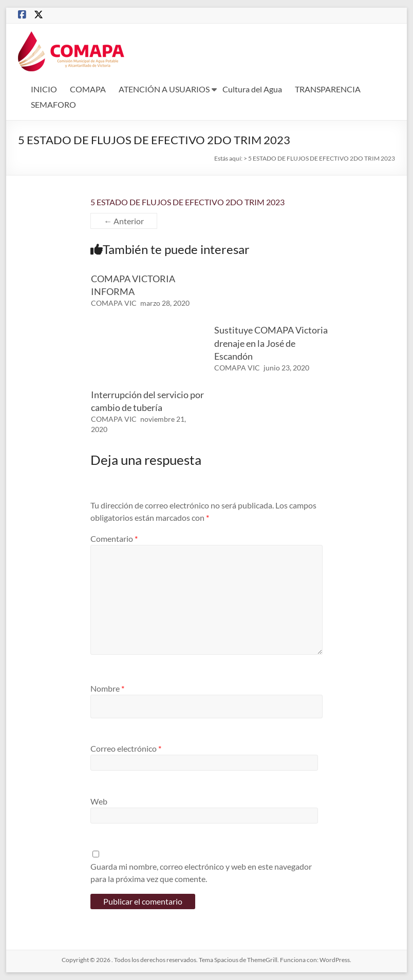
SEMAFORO (53, 104)
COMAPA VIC (114, 303)
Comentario (114, 538)
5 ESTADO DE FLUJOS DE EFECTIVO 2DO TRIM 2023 (187, 202)
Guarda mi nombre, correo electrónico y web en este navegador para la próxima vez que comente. (201, 873)
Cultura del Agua (252, 89)
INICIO (44, 89)
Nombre (107, 688)
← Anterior (124, 221)
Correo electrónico (126, 748)
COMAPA (88, 89)
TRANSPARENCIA (328, 89)
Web (99, 801)
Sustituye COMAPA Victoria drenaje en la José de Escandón (271, 343)
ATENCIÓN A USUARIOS (164, 89)
